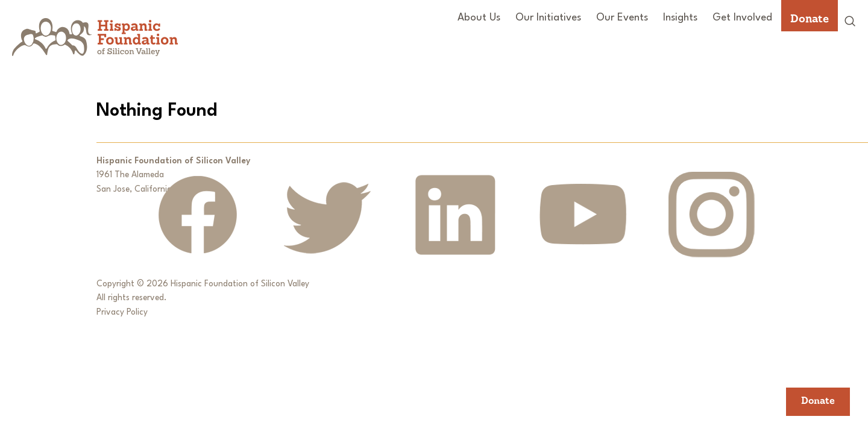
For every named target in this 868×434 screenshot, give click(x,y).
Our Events (622, 18)
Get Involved (742, 18)
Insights (680, 18)
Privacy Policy (122, 312)
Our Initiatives (548, 18)
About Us (479, 18)
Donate (810, 18)
